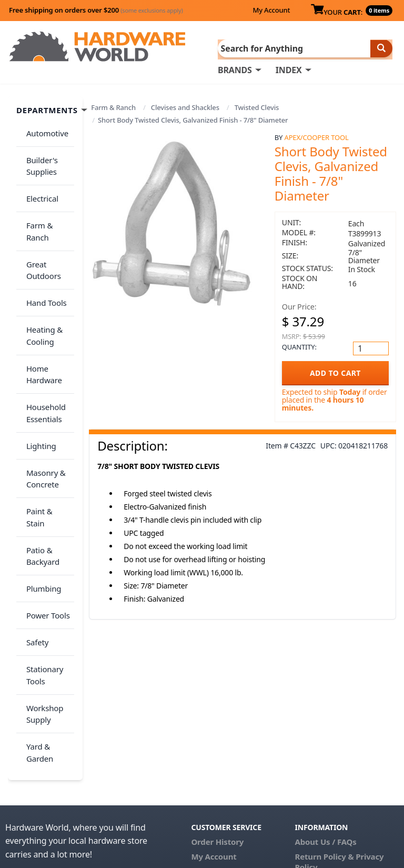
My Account (271, 10)
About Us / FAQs (326, 702)
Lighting (38, 375)
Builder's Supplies (38, 156)
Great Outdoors (40, 230)
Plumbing (40, 482)
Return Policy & (325, 717)
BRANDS (235, 69)
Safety (34, 524)
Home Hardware (41, 316)
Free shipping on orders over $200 (96, 10)
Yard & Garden (36, 616)
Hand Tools (43, 257)
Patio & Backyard (39, 456)
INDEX (289, 69)
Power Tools (44, 503)
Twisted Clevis (257, 106)
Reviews (311, 742)
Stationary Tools (41, 551)
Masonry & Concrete (42, 402)
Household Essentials (42, 349)
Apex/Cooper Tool (317, 136)
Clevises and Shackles (185, 106)
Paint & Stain (46, 429)
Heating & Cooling (41, 283)
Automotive (44, 129)
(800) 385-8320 (218, 746)
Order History (217, 702)
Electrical (39, 183)
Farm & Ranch (113, 106)
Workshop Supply (41, 583)
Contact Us (212, 732)
